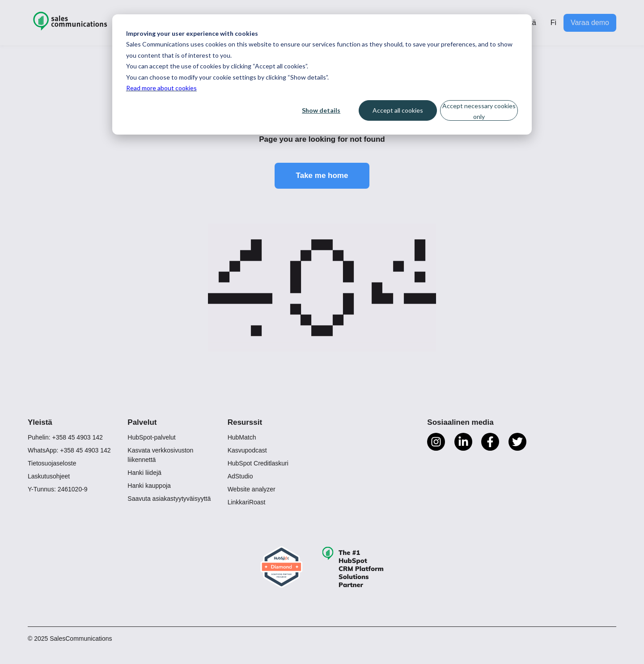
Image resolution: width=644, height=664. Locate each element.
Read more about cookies (161, 88)
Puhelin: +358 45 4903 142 (65, 437)
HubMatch (242, 437)
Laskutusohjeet (49, 476)
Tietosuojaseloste (52, 463)
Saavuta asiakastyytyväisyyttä (169, 499)
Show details (321, 110)
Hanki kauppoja (149, 486)
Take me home (322, 176)
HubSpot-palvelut (151, 437)
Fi (553, 23)
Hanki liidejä (144, 473)
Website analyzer (252, 489)
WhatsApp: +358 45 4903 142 (69, 450)
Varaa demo (590, 23)
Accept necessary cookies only (479, 111)
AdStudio (240, 476)
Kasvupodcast (247, 450)
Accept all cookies (398, 110)
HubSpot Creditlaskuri (258, 463)
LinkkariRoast (247, 502)
